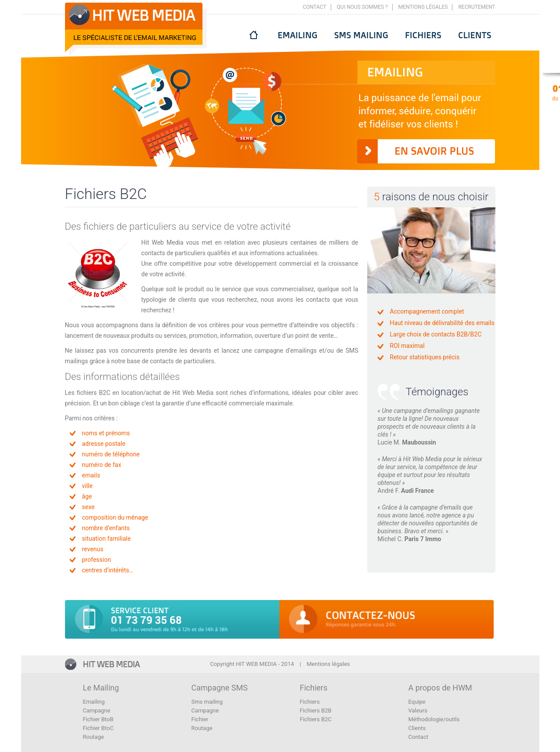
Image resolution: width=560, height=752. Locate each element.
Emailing (298, 35)
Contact (314, 7)
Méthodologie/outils (434, 719)
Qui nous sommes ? (362, 7)
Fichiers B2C (316, 719)
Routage (94, 737)
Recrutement (477, 7)
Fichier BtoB (98, 719)
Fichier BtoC (98, 728)
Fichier (200, 719)
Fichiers (423, 35)
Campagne (97, 710)
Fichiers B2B (316, 710)
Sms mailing (361, 35)
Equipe (417, 702)
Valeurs (418, 710)
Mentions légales (423, 7)
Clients (475, 35)
